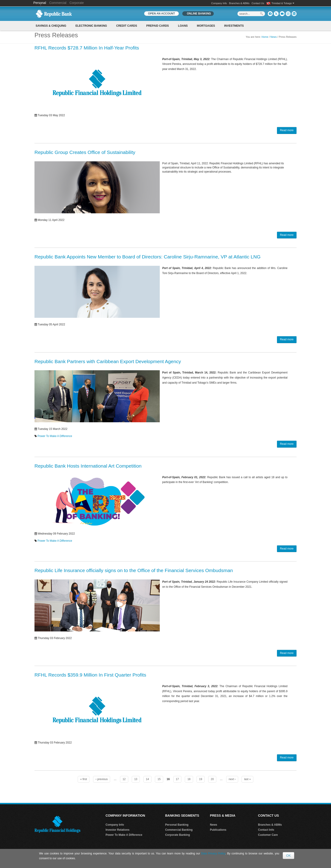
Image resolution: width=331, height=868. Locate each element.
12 (124, 779)
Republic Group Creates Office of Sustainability (85, 152)
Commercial (58, 3)
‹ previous (102, 779)
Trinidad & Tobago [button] (283, 3)
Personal (40, 3)
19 (201, 779)
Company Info (219, 3)
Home (265, 37)
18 (189, 779)
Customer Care (268, 835)
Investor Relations (117, 830)
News (274, 37)
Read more (287, 130)
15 (159, 779)
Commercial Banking (179, 830)
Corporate (77, 3)
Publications (218, 830)
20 (212, 779)
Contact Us (258, 3)
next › (232, 779)
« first (84, 779)
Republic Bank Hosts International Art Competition (88, 466)
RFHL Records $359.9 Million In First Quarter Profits (90, 675)
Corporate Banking (177, 835)
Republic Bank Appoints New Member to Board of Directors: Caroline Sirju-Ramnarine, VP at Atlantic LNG (148, 257)
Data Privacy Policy (213, 854)
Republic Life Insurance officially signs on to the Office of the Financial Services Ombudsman (134, 570)
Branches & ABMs (239, 3)
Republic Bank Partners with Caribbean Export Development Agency (108, 361)
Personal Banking (177, 825)
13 (136, 779)
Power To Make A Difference (55, 436)
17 (177, 779)
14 (147, 779)
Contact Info (266, 830)
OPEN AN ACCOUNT (161, 14)
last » (247, 779)
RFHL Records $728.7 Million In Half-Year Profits (87, 48)
